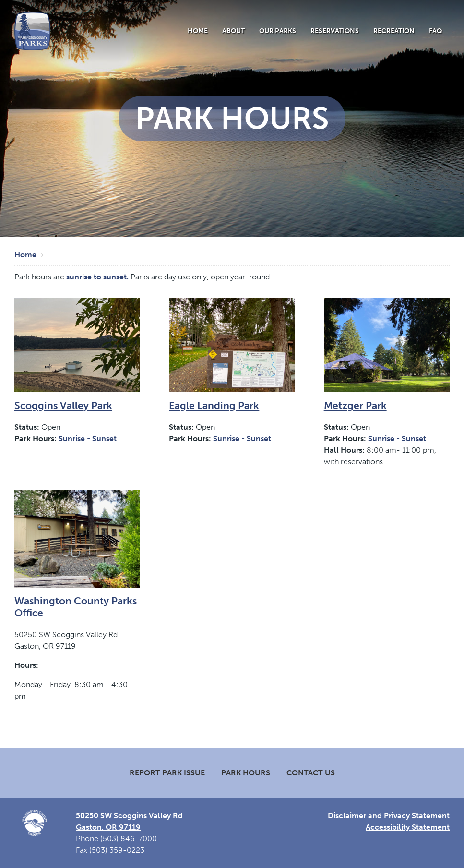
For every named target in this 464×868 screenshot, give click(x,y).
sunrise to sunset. (97, 277)
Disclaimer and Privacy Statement (389, 815)
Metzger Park (355, 405)
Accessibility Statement (408, 827)
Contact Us (311, 773)
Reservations (335, 31)
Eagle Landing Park (214, 405)
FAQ (436, 31)
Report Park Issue (167, 773)
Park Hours (246, 773)
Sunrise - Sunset (88, 439)
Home (198, 31)
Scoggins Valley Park (63, 405)
